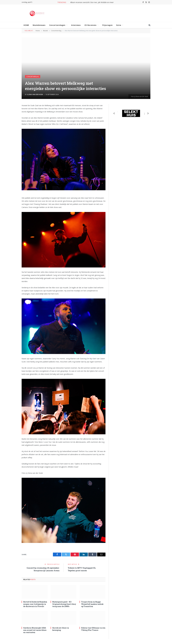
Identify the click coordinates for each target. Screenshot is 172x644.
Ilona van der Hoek (35, 94)
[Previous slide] (114, 113)
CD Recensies (90, 25)
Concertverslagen (57, 25)
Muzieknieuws (39, 25)
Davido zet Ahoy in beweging (61, 629)
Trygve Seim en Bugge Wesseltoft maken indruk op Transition (92, 604)
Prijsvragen (107, 25)
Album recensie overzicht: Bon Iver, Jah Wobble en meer (92, 2)
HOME (26, 25)
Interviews (76, 25)
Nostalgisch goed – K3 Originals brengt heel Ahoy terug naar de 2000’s (64, 604)
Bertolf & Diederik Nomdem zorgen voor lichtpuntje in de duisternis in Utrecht (35, 604)
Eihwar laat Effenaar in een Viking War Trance (93, 629)
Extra (119, 25)
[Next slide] (148, 113)
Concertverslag (33, 77)
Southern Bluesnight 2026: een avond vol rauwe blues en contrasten (35, 630)
